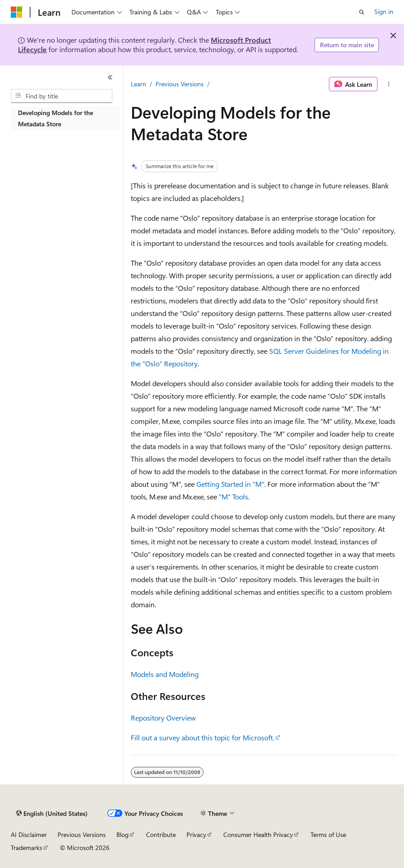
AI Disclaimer (29, 835)
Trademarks (27, 848)
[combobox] (62, 96)
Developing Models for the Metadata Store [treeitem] (55, 118)
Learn (138, 84)
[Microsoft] (17, 12)
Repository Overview (163, 718)
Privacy (196, 835)
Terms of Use (328, 835)
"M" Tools (233, 496)
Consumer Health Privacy (258, 835)
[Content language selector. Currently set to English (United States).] (52, 814)
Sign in (384, 11)
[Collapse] (110, 77)
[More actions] (389, 84)
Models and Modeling (165, 674)
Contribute (161, 835)
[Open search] (362, 12)
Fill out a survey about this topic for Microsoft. (202, 737)
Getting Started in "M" (230, 484)
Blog (122, 835)
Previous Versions (180, 84)
